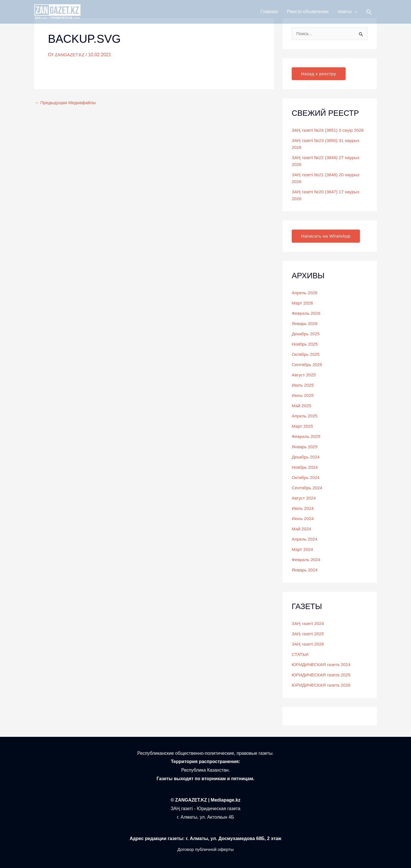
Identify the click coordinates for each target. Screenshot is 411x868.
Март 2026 (303, 303)
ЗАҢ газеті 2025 (308, 634)
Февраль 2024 (307, 560)
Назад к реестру (319, 74)
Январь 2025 (305, 447)
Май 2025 (302, 406)
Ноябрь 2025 (305, 344)
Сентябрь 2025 (308, 365)
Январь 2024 (305, 570)
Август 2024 (304, 498)
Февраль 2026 (307, 314)
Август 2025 (304, 375)
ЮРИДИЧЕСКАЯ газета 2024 (322, 665)
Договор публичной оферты (205, 849)
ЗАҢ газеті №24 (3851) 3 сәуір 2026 (329, 130)
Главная (269, 15)
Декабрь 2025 (306, 334)
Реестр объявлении (308, 15)
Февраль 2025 (307, 437)
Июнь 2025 (303, 396)
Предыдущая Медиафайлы (67, 103)
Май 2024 (302, 529)
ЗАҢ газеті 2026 (308, 644)
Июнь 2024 (303, 519)
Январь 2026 (305, 324)
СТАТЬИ (300, 655)
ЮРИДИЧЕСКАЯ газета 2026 (322, 685)
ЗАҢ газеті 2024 (308, 624)
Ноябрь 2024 (305, 468)
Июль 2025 (303, 385)
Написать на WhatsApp (327, 236)
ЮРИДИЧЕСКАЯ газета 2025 (322, 675)
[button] (354, 15)
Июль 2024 (303, 509)
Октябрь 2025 (306, 355)
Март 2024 (303, 550)
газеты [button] (347, 15)
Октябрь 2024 (306, 478)
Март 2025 (303, 426)
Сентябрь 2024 (308, 488)
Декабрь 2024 (306, 457)
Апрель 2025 (305, 416)
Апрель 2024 (305, 539)
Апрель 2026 (305, 293)
